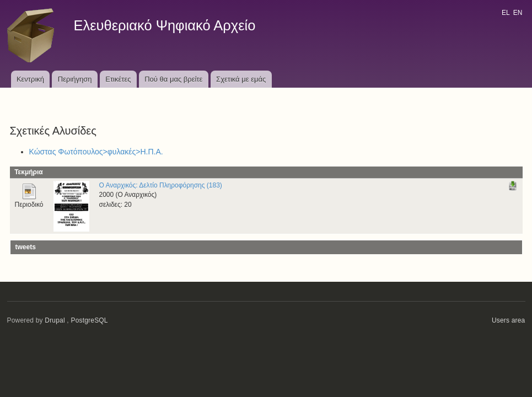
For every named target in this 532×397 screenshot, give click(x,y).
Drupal (55, 320)
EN (518, 13)
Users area (509, 320)
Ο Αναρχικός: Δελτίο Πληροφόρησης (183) (161, 185)
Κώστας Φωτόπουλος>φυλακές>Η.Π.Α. (96, 152)
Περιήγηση (75, 79)
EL (506, 13)
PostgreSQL (89, 320)
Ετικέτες (118, 79)
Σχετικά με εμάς (241, 79)
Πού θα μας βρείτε (173, 79)
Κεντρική (30, 79)
